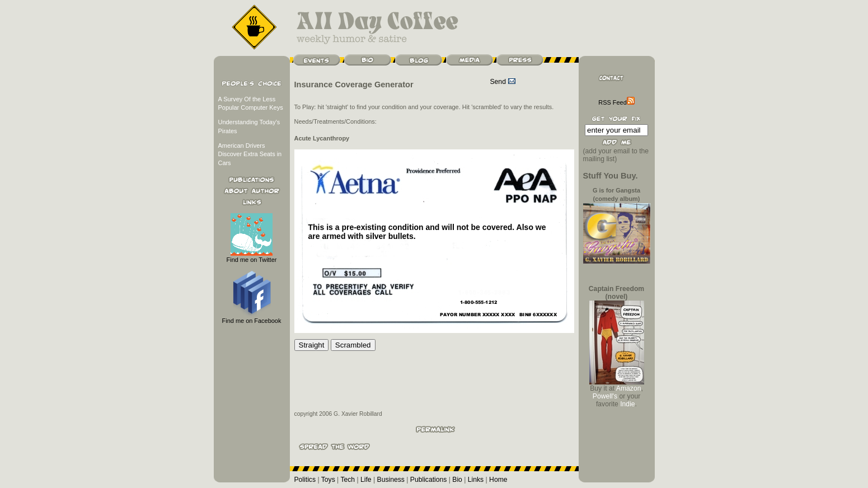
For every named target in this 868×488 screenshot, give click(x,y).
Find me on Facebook (252, 318)
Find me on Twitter (252, 257)
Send (503, 82)
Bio (457, 480)
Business (391, 480)
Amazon (629, 388)
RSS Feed (616, 102)
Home (498, 480)
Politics (305, 480)
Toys (328, 480)
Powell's (605, 396)
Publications (429, 480)
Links (476, 480)
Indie (627, 404)
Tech (348, 480)
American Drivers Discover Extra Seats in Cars (250, 154)
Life (366, 480)
